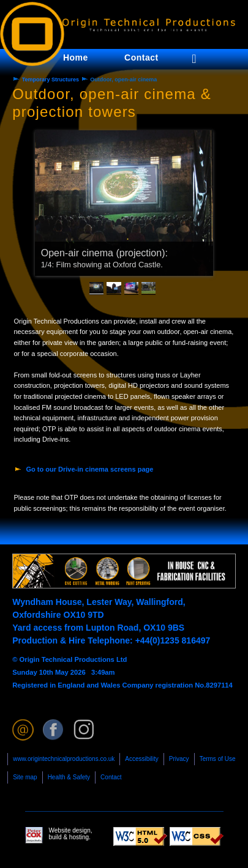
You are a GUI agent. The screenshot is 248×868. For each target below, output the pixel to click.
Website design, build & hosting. (59, 835)
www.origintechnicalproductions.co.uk (64, 759)
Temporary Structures (51, 80)
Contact (111, 777)
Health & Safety (69, 777)
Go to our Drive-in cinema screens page (90, 469)
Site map (25, 777)
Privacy (179, 759)
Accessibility (141, 759)
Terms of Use (218, 759)
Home (76, 57)
